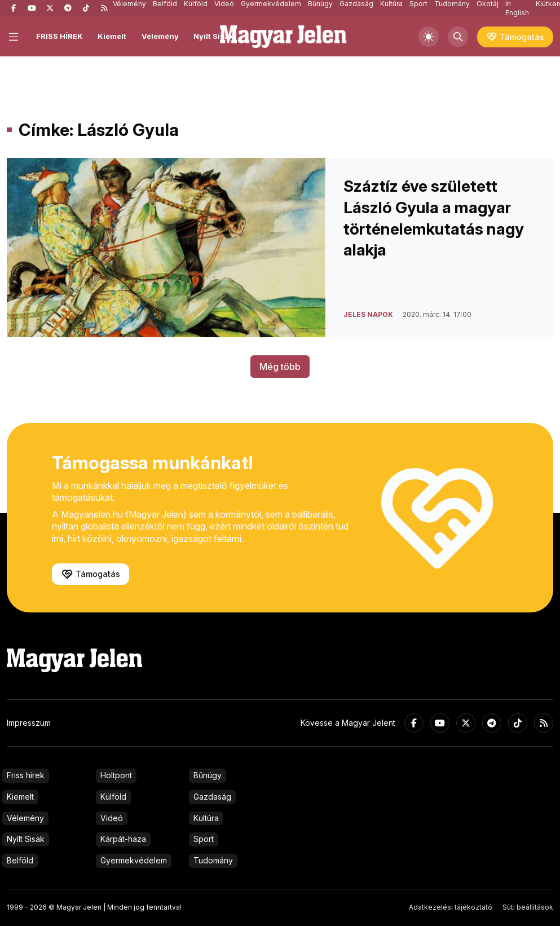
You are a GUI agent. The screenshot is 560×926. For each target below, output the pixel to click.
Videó (112, 818)
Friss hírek (26, 775)
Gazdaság (212, 797)
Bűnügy (208, 775)
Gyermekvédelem (134, 860)
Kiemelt (112, 36)
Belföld (20, 860)
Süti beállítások (528, 907)
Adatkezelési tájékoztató (451, 907)
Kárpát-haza (123, 839)
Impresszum (29, 723)
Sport (204, 839)
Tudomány (213, 860)
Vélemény (160, 36)
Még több (280, 367)
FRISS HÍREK (59, 36)
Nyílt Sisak (213, 36)
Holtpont (116, 775)
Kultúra (206, 818)
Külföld (113, 797)
